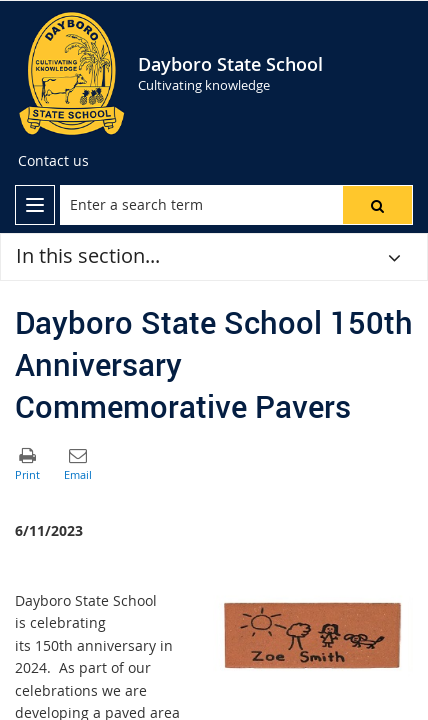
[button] (377, 205)
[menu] (35, 205)
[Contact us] (53, 161)
